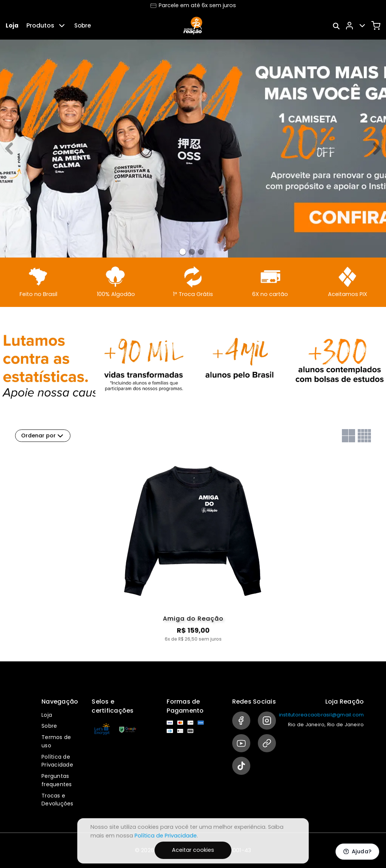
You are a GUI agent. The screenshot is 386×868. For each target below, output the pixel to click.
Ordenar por (43, 436)
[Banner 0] (183, 252)
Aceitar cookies (193, 850)
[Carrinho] (376, 26)
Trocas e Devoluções (57, 800)
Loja (12, 25)
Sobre (83, 25)
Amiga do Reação (193, 619)
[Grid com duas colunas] (348, 436)
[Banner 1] (192, 252)
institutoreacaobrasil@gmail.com (322, 715)
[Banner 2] (201, 252)
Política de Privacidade (57, 761)
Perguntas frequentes (57, 780)
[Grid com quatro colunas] (364, 436)
